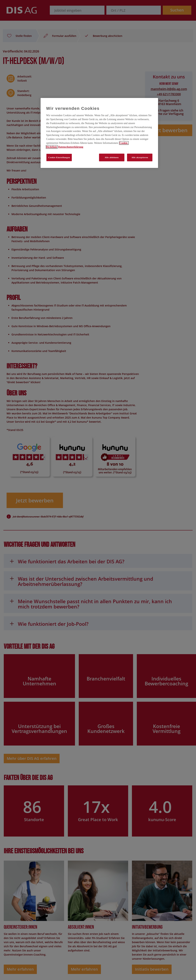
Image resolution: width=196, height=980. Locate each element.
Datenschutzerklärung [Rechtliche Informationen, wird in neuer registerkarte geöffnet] (71, 147)
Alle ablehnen (112, 157)
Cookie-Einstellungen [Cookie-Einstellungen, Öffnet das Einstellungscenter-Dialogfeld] (59, 157)
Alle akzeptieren (140, 157)
